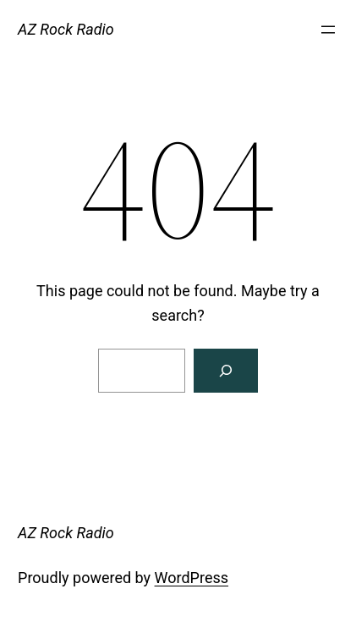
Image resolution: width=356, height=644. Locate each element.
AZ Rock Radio (66, 29)
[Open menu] (328, 30)
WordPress (192, 578)
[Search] (226, 371)
